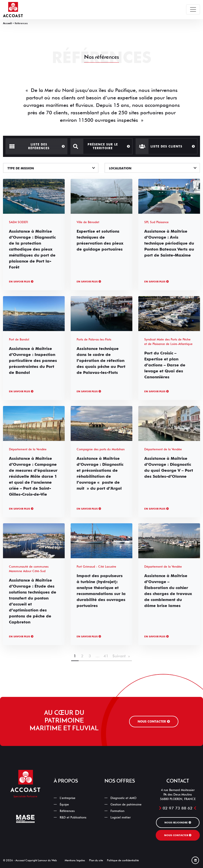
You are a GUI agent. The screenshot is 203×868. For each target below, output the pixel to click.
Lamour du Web (47, 860)
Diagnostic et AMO (123, 798)
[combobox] (51, 168)
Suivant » (121, 656)
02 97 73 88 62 (178, 808)
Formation (117, 811)
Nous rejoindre (178, 822)
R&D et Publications (73, 817)
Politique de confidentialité (123, 860)
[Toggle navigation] (193, 9)
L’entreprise (68, 798)
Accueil (7, 23)
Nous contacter (154, 721)
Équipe (64, 804)
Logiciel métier (121, 817)
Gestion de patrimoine (126, 804)
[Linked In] (195, 860)
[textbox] (51, 168)
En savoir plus (21, 281)
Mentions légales (75, 860)
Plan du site (96, 860)
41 (106, 656)
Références (67, 811)
